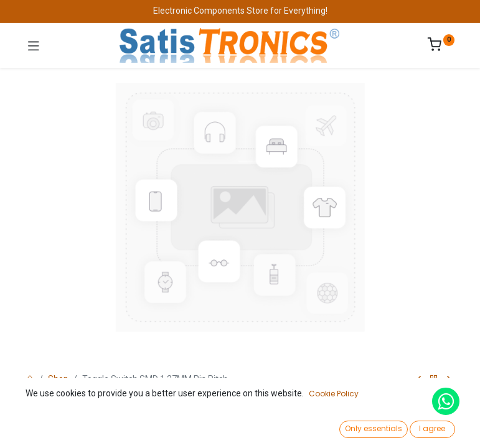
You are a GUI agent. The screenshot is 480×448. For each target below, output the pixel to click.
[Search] (140, 427)
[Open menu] (240, 430)
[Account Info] (439, 427)
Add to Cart (283, 397)
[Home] (41, 427)
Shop (58, 379)
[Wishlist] (340, 426)
